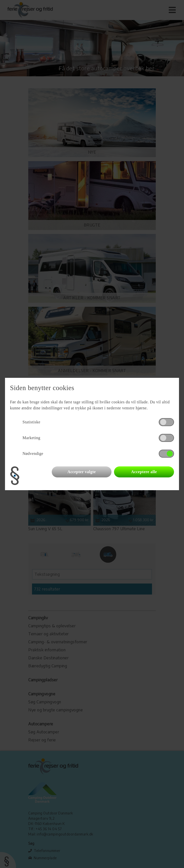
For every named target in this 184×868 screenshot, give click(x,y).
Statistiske (31, 422)
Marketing (31, 438)
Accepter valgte (82, 472)
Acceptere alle (144, 472)
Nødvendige (33, 454)
